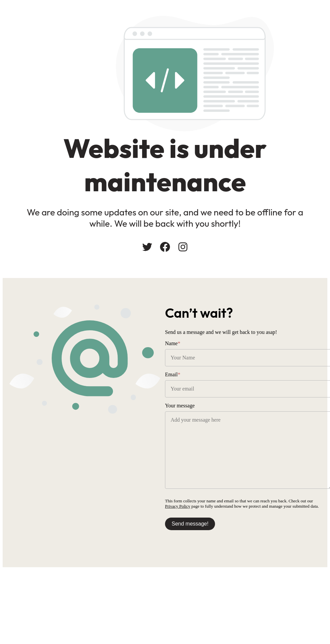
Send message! (190, 524)
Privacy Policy (178, 506)
